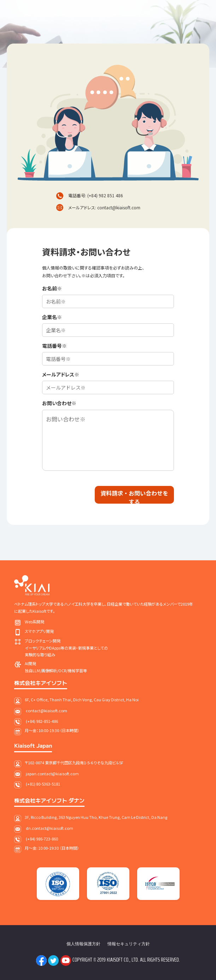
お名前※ (52, 288)
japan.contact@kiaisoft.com (52, 774)
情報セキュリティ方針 (129, 944)
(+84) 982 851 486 (105, 195)
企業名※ (52, 317)
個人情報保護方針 (83, 944)
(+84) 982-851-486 (42, 721)
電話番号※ (54, 346)
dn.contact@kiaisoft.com (49, 828)
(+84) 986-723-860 (42, 839)
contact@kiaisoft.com (119, 207)
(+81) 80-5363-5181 (43, 784)
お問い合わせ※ (59, 403)
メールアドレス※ (61, 374)
